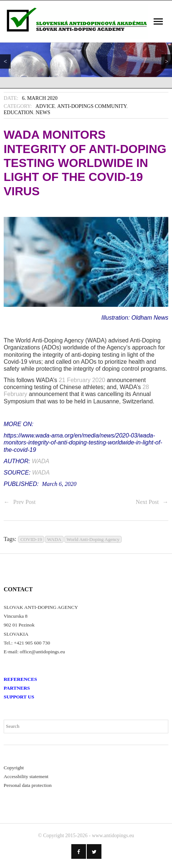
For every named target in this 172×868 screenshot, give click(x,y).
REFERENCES (20, 679)
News (43, 112)
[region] (86, 60)
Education (18, 112)
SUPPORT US (19, 697)
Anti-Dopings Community (92, 106)
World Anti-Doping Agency (93, 539)
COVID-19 (31, 539)
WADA (40, 461)
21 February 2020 (82, 380)
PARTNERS (17, 688)
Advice (45, 106)
